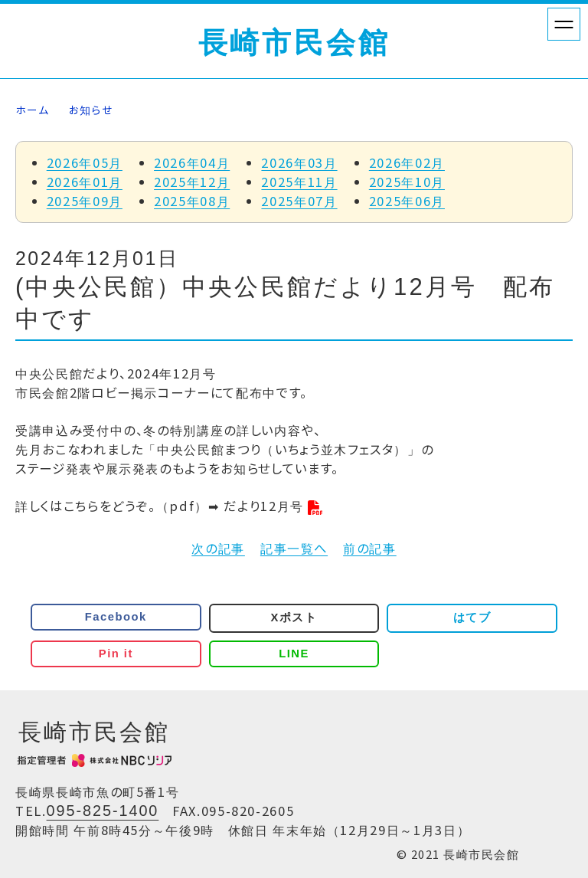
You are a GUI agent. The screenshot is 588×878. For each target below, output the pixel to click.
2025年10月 (407, 182)
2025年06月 (407, 201)
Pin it (116, 654)
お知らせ (91, 110)
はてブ (472, 618)
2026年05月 (85, 162)
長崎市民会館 (294, 43)
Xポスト (294, 618)
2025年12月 (192, 182)
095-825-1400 (103, 811)
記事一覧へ (294, 548)
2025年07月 (299, 201)
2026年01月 (85, 182)
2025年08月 (192, 201)
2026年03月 (299, 162)
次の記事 (218, 548)
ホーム (32, 110)
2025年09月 (85, 201)
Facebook (116, 617)
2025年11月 (299, 182)
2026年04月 (192, 162)
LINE (294, 654)
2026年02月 (407, 162)
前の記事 (370, 548)
